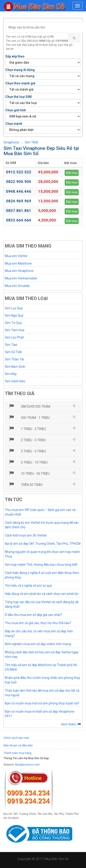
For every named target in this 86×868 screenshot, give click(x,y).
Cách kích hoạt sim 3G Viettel (26, 535)
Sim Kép (11, 374)
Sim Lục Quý (14, 308)
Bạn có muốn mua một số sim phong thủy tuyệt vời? (42, 703)
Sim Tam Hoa (15, 330)
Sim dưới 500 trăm (29, 406)
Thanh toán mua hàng (17, 753)
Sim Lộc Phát (14, 337)
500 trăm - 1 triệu (29, 417)
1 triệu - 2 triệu (27, 428)
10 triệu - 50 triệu (29, 473)
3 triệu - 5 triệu (27, 451)
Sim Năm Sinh (15, 367)
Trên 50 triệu (26, 484)
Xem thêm (71, 724)
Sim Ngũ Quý (14, 315)
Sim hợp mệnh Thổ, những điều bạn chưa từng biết (41, 565)
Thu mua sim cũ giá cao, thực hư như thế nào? (38, 623)
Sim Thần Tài (14, 359)
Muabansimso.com (27, 765)
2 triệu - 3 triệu (27, 440)
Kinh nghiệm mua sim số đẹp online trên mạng (38, 644)
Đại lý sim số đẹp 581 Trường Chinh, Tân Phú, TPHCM (43, 544)
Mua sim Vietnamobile (21, 278)
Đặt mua (72, 173)
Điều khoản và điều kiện (18, 745)
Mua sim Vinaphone (19, 271)
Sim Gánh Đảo (15, 381)
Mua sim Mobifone (18, 263)
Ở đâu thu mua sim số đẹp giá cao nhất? (33, 615)
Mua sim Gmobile (17, 286)
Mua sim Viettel (16, 256)
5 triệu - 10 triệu (28, 462)
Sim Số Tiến (13, 352)
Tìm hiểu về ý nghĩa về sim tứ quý (28, 586)
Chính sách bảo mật (16, 738)
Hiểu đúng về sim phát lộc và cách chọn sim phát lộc (42, 594)
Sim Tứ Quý (13, 323)
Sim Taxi (11, 345)
